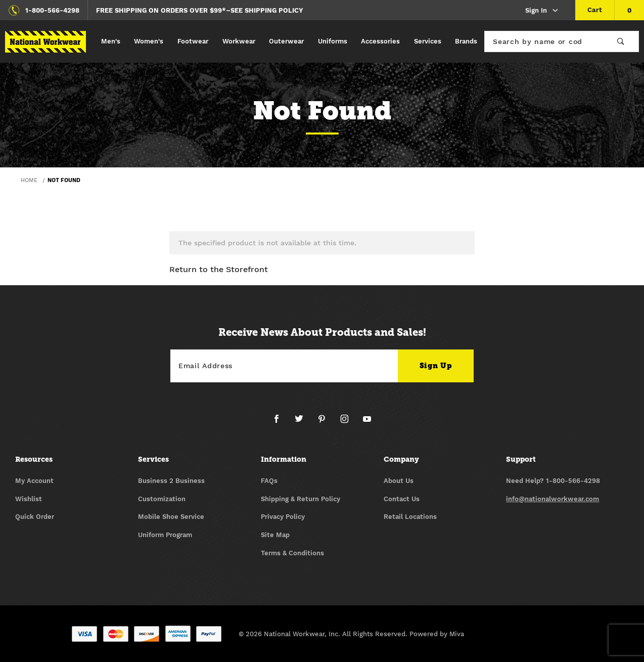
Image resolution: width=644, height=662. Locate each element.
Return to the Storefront (219, 269)
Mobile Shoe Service (171, 517)
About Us (399, 481)
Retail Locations (410, 517)
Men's (111, 41)
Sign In (542, 11)
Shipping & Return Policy (301, 499)
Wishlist (29, 499)
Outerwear (286, 41)
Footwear (193, 41)
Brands (466, 41)
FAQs (269, 481)
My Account (34, 481)
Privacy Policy (283, 517)
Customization (162, 499)
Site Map (275, 535)
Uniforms (333, 41)
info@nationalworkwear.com (553, 499)
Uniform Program (165, 535)
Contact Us (402, 499)
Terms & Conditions (292, 553)
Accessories (380, 41)
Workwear (239, 41)
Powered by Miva (437, 634)
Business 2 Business (171, 481)
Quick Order (35, 517)
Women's (149, 41)
